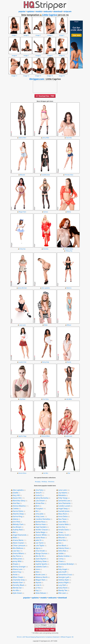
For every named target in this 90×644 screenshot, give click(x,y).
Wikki (15, 537)
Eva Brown (17, 527)
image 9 (50, 55)
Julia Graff (62, 572)
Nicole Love (40, 574)
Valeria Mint (22, 138)
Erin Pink (16, 522)
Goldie (61, 553)
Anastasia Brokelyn (66, 564)
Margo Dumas (41, 553)
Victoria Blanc (46, 436)
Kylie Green (17, 593)
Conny (61, 559)
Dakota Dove (63, 548)
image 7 (26, 55)
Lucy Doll (62, 585)
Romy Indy (46, 362)
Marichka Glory (19, 501)
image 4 (50, 34)
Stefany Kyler (64, 580)
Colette (16, 508)
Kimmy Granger (19, 567)
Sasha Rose (40, 537)
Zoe (69, 473)
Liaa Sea (16, 551)
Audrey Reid (18, 530)
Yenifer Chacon (42, 530)
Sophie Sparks (41, 564)
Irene (38, 569)
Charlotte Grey (19, 580)
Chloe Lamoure (19, 545)
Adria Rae (62, 551)
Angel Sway (63, 508)
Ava (60, 543)
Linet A (38, 585)
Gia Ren (46, 473)
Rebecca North (42, 577)
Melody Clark (18, 524)
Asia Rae (16, 503)
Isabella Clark (41, 567)
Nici (37, 511)
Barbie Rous (40, 522)
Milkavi (69, 325)
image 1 (14, 34)
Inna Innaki (40, 551)
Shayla (15, 564)
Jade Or (39, 540)
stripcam (68, 11)
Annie (15, 574)
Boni (37, 506)
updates (31, 11)
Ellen (37, 572)
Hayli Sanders (41, 527)
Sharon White (41, 535)
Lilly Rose (22, 399)
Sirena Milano (18, 553)
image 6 (14, 55)
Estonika (46, 249)
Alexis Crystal (18, 543)
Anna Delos (63, 516)
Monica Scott (64, 535)
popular (22, 11)
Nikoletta (62, 495)
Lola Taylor (40, 545)
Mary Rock (63, 514)
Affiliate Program (66, 637)
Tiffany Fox (69, 251)
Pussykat (39, 508)
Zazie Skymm (41, 559)
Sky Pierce (17, 556)
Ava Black (62, 545)
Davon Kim (17, 498)
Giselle (15, 493)
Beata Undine (64, 556)
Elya (60, 567)
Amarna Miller (69, 249)
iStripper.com (37, 79)
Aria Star (62, 527)
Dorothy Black (18, 585)
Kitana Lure (17, 569)
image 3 (38, 34)
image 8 (38, 55)
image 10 (62, 55)
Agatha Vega (22, 436)
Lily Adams (63, 493)
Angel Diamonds (19, 535)
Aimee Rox (40, 503)
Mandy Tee (63, 590)
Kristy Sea (22, 249)
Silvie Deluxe (41, 593)
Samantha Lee (64, 501)
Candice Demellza (43, 519)
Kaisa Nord (63, 588)
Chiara (61, 561)
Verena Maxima (19, 506)
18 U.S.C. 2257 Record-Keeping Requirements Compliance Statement (38, 637)
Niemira (69, 288)
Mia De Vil (40, 556)
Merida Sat (17, 588)
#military (44, 482)
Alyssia (38, 582)
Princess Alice (69, 175)
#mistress (51, 482)
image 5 (62, 34)
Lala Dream (40, 501)
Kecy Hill (16, 495)
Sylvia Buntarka (42, 498)
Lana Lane (22, 325)
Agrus (38, 548)
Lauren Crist (22, 362)
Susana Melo (63, 524)
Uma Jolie (39, 514)
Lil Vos (38, 588)
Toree (60, 532)
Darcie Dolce (22, 473)
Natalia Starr (18, 582)
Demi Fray (17, 572)
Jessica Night (63, 582)
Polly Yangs (63, 498)
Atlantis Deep (18, 514)
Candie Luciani (64, 506)
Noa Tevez (62, 519)
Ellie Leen (62, 593)
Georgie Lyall (64, 577)
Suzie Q (39, 495)
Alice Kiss (62, 540)
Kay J (37, 590)
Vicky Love (40, 516)
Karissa (46, 212)
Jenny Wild (46, 138)
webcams (48, 11)
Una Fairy (46, 399)
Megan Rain (22, 212)
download (58, 11)
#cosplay (38, 482)
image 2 (26, 34)
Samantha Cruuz (65, 574)
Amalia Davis (63, 530)
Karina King (17, 516)
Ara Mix (16, 590)
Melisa (69, 212)
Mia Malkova (18, 548)
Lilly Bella (69, 399)
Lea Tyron (40, 543)
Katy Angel (63, 569)
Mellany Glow (41, 561)
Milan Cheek (18, 577)
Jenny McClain (22, 288)
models (39, 11)
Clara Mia (69, 138)
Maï (14, 532)
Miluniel (22, 175)
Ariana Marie (18, 540)
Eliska (46, 325)
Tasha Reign (40, 532)
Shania (69, 362)
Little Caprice (50, 15)
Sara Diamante (64, 503)
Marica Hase (41, 524)
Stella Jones (17, 559)
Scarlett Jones (46, 175)
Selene (15, 519)
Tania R (38, 493)
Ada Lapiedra (46, 288)
